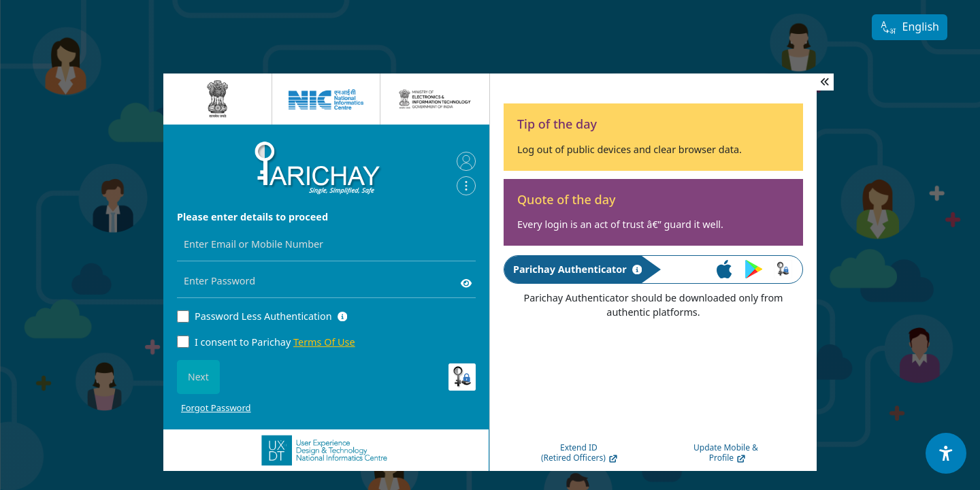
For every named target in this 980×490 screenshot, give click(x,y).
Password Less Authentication (263, 316)
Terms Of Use (324, 342)
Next (198, 377)
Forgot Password (216, 408)
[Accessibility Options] (946, 453)
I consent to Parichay (275, 342)
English (910, 28)
